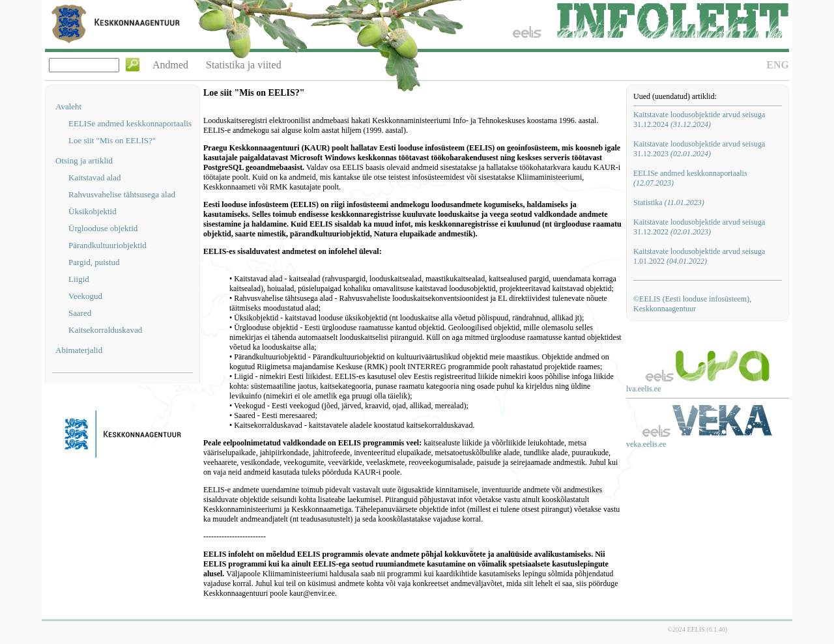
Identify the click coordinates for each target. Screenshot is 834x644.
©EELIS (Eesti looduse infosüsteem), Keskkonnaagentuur (692, 304)
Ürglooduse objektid (103, 228)
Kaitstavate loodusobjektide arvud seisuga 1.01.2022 (699, 256)
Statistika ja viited (244, 65)
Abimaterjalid (79, 350)
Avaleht (68, 106)
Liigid (79, 279)
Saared (80, 313)
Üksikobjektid (93, 211)
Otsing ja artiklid (84, 161)
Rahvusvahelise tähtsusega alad (122, 194)
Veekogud (85, 296)
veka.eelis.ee (646, 444)
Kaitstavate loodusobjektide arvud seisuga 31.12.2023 (699, 149)
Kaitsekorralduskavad (105, 330)
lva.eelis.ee (643, 389)
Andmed (170, 65)
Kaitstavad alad (95, 177)
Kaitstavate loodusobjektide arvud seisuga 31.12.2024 (699, 119)
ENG (778, 65)
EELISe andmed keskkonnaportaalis (130, 123)
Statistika (669, 203)
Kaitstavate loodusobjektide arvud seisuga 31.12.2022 (699, 227)
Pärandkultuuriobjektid (108, 245)
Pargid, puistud (94, 262)
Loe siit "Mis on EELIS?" (112, 140)
